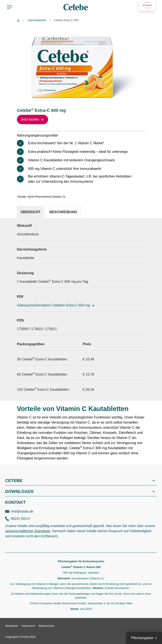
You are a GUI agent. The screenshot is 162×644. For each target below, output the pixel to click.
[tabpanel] (81, 310)
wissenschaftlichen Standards (28, 531)
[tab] (30, 212)
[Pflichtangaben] (144, 638)
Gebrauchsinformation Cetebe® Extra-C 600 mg (56, 305)
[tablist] (81, 212)
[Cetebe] (18, 20)
